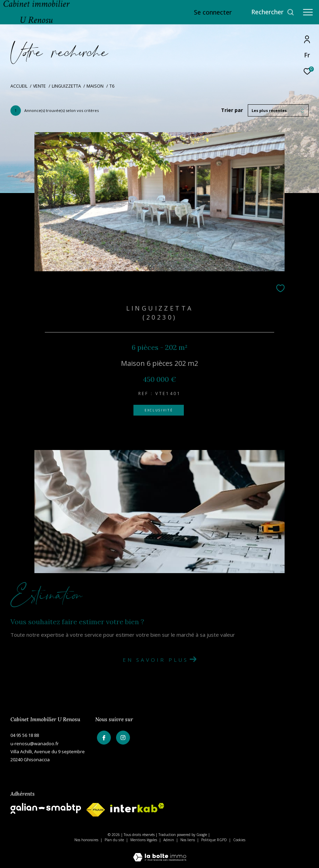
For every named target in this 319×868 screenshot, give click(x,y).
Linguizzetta (66, 86)
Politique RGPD (214, 840)
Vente (39, 86)
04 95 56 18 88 (25, 735)
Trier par (232, 110)
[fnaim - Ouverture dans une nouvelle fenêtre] (96, 810)
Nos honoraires (86, 840)
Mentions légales (144, 840)
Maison (95, 86)
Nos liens (188, 840)
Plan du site (115, 840)
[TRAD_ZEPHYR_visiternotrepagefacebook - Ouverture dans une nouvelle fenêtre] (102, 736)
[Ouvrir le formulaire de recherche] (273, 12)
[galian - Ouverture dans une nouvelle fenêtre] (46, 808)
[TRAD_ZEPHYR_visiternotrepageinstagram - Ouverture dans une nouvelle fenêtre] (121, 736)
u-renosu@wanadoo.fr (35, 744)
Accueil (19, 86)
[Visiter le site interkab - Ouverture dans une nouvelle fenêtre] (137, 808)
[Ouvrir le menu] (308, 12)
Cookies (239, 840)
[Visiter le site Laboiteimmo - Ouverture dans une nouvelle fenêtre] (160, 853)
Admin (169, 840)
